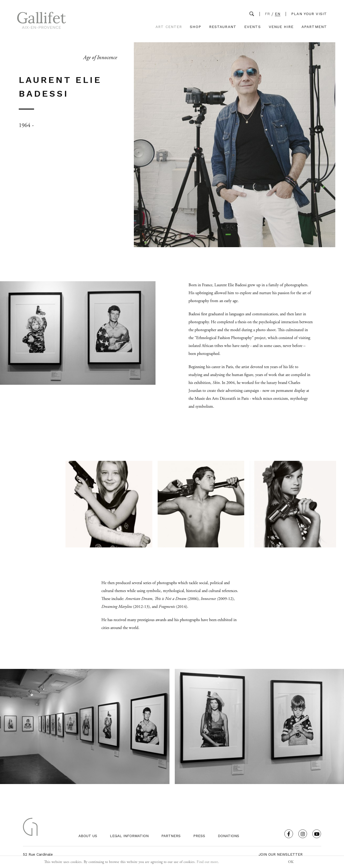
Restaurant (223, 27)
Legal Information (129, 836)
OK (291, 862)
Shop (195, 27)
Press (199, 836)
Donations (228, 836)
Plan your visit (309, 14)
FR (268, 14)
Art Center (169, 27)
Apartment (314, 27)
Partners (171, 836)
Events (253, 27)
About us (88, 836)
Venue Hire (281, 27)
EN (278, 14)
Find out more (207, 862)
